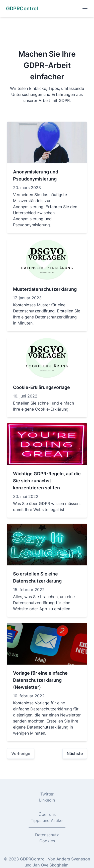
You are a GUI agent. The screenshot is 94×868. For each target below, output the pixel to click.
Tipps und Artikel (47, 820)
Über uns (47, 814)
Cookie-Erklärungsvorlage (41, 387)
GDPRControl (33, 859)
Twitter (47, 794)
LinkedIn (47, 800)
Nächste (75, 753)
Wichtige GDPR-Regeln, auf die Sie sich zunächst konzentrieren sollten (47, 481)
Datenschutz (47, 835)
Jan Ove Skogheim (51, 865)
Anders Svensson (73, 859)
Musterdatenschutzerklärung (45, 289)
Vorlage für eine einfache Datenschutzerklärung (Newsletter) (40, 680)
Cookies (47, 841)
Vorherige (21, 753)
